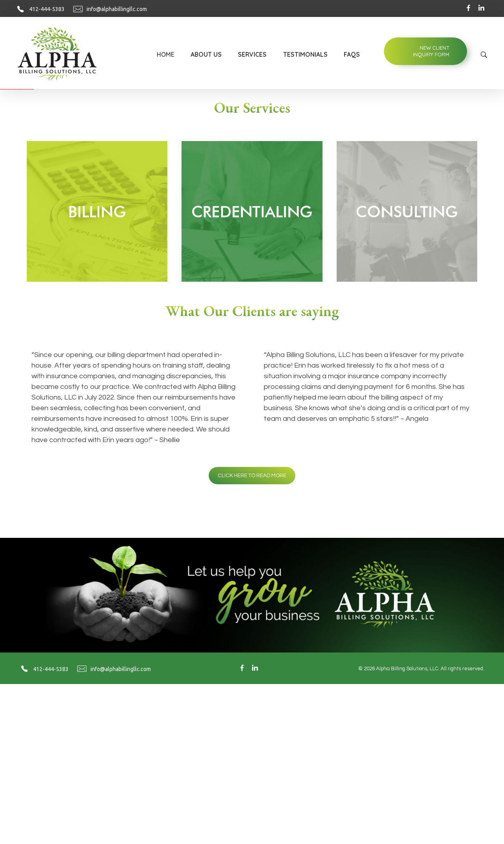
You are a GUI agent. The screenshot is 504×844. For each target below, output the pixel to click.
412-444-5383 (47, 9)
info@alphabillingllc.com (117, 9)
